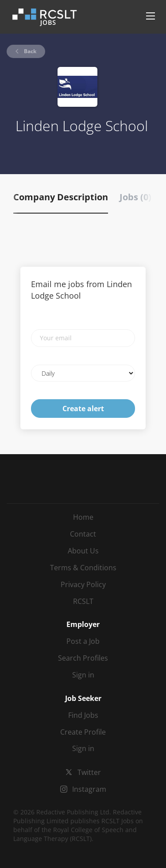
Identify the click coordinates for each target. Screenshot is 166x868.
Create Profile (83, 732)
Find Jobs (83, 715)
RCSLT (83, 601)
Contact (83, 534)
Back (29, 51)
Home (83, 517)
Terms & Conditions (83, 568)
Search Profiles (83, 658)
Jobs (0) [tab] (135, 197)
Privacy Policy (83, 584)
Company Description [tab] (61, 197)
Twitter (89, 772)
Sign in (83, 675)
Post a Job (83, 641)
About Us (83, 551)
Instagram (89, 789)
